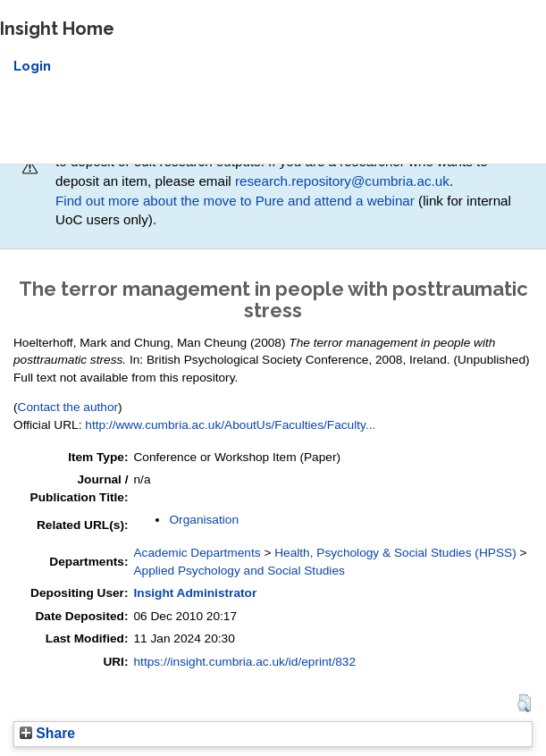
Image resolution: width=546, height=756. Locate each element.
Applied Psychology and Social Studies (239, 571)
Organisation (204, 520)
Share (47, 733)
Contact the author (68, 407)
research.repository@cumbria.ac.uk (342, 181)
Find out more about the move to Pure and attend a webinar (235, 201)
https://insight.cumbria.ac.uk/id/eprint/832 (244, 662)
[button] (524, 703)
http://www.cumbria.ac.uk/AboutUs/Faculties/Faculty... (230, 425)
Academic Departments (197, 553)
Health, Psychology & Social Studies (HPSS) (395, 553)
